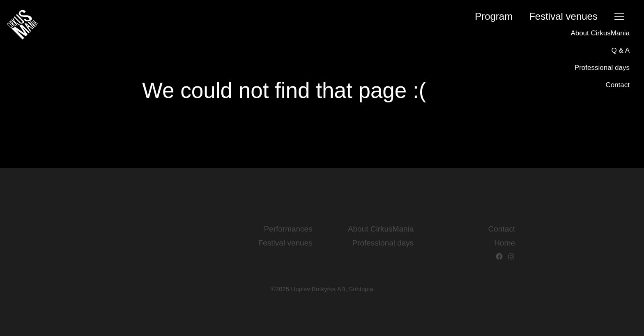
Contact (618, 85)
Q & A (621, 50)
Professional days (602, 68)
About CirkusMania (600, 33)
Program (494, 16)
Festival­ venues (563, 16)
